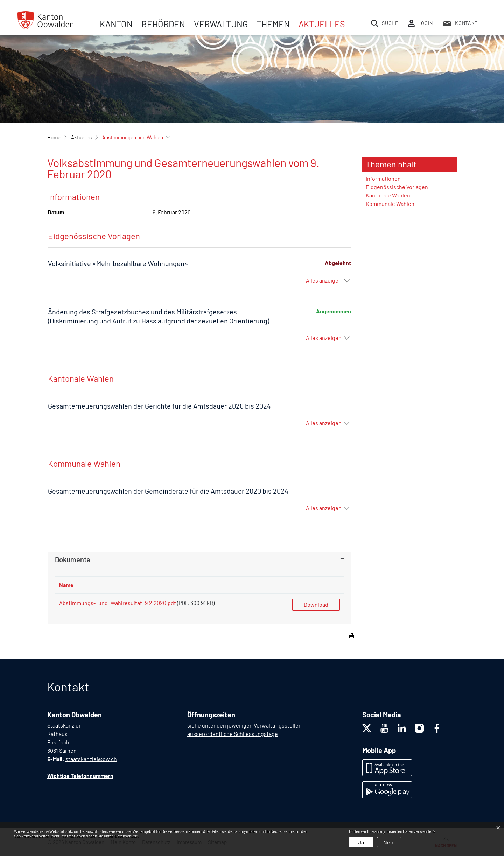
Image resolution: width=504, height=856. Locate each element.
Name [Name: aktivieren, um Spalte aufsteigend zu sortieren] (66, 585)
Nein (389, 842)
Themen (273, 24)
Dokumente (73, 559)
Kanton (116, 24)
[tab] (199, 559)
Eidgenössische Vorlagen (397, 187)
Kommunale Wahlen (390, 204)
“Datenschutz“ (126, 836)
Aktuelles (322, 24)
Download (316, 604)
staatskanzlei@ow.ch (91, 759)
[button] (81, 137)
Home (54, 137)
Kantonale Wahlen (388, 195)
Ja (361, 842)
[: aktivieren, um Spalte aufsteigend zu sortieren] (316, 585)
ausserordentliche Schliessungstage (233, 734)
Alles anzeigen (324, 280)
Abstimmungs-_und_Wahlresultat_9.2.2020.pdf (118, 603)
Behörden (163, 24)
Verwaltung (221, 24)
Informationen (383, 178)
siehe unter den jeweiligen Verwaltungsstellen (244, 725)
